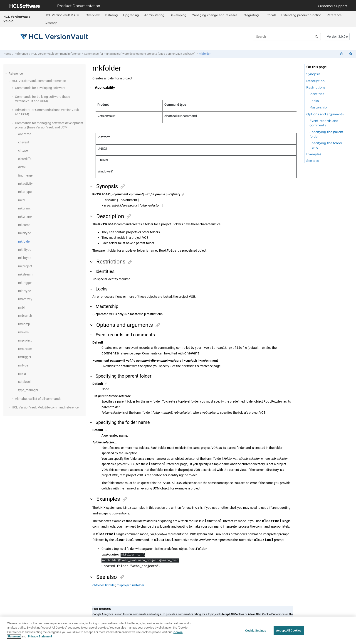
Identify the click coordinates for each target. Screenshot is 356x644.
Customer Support (333, 6)
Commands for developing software (40, 88)
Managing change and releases (214, 15)
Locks (314, 101)
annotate (25, 134)
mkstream (25, 274)
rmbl (21, 307)
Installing (111, 15)
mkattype (25, 192)
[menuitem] (62, 15)
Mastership (318, 107)
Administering (154, 15)
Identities (317, 94)
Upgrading (131, 15)
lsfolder (110, 585)
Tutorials (270, 15)
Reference (334, 15)
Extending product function (301, 15)
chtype (23, 150)
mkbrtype (25, 216)
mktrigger (25, 283)
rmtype (23, 365)
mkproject (25, 266)
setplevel (24, 382)
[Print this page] (351, 54)
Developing (178, 15)
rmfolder (138, 585)
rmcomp (24, 324)
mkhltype (25, 250)
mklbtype (25, 258)
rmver (22, 374)
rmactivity (25, 299)
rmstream (25, 349)
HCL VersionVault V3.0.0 (17, 19)
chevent (24, 142)
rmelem (23, 332)
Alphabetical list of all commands (38, 399)
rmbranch (25, 316)
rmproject (25, 340)
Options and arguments (325, 114)
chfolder (98, 585)
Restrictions (316, 87)
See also (313, 161)
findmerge (25, 175)
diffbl (22, 167)
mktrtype (25, 291)
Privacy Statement (40, 639)
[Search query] (287, 37)
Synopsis (313, 74)
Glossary (51, 23)
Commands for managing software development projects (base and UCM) (140, 54)
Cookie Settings (256, 633)
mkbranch (25, 208)
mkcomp (24, 225)
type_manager (28, 390)
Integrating (251, 15)
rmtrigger (25, 357)
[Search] (316, 37)
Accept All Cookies (289, 633)
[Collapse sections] (342, 54)
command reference (56, 54)
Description (315, 81)
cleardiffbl (25, 159)
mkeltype (25, 233)
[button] (7, 74)
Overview (93, 15)
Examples (314, 154)
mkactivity (25, 184)
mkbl (22, 200)
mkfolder (205, 54)
